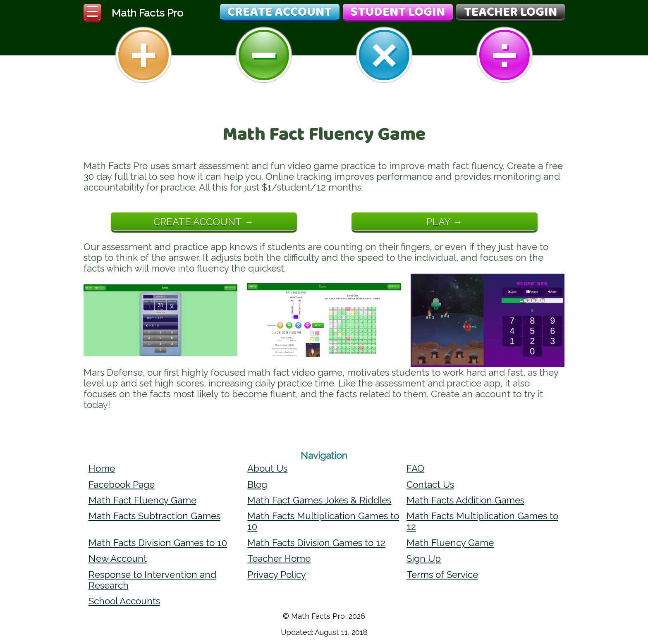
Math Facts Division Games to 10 (158, 543)
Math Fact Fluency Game (142, 500)
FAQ (415, 468)
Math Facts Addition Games (465, 500)
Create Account (280, 12)
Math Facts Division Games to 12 (316, 543)
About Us (267, 468)
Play (438, 222)
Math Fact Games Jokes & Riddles (319, 500)
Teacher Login (511, 12)
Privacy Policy (277, 575)
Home (102, 468)
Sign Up (424, 558)
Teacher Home (279, 558)
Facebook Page (122, 484)
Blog (257, 484)
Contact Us (430, 484)
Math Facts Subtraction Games (154, 516)
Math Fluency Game (450, 543)
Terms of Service (442, 575)
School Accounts (124, 601)
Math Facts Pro (147, 13)
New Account (118, 558)
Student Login (398, 12)
